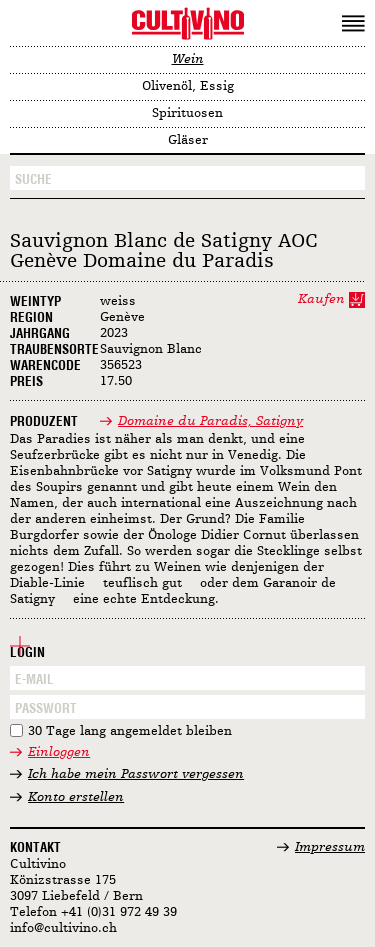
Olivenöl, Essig (188, 86)
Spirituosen (187, 113)
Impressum (330, 847)
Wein (188, 59)
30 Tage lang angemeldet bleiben (130, 731)
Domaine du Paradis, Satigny (210, 421)
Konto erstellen (76, 797)
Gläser (188, 140)
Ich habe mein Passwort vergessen (136, 774)
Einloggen (59, 752)
